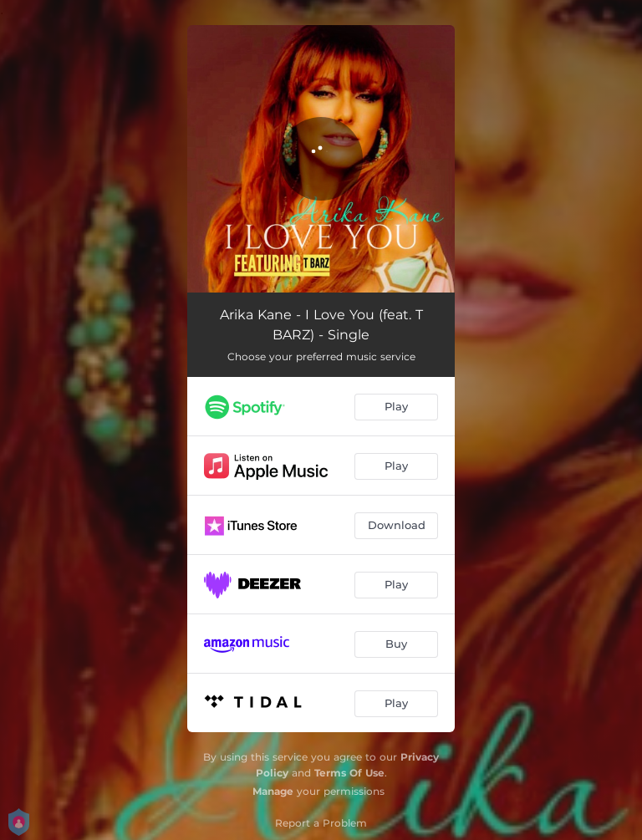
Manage (273, 791)
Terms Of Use (349, 773)
